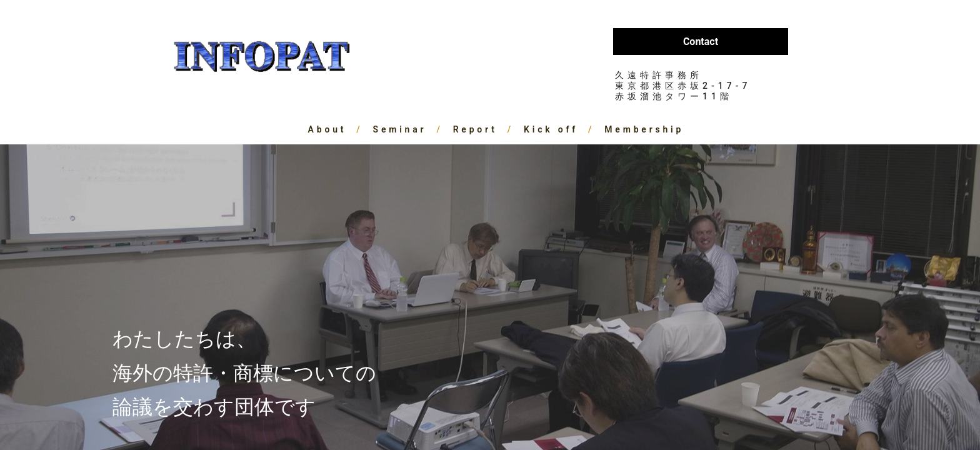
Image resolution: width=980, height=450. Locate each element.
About (327, 129)
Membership (644, 129)
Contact (701, 42)
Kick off (551, 129)
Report (475, 129)
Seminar (400, 129)
